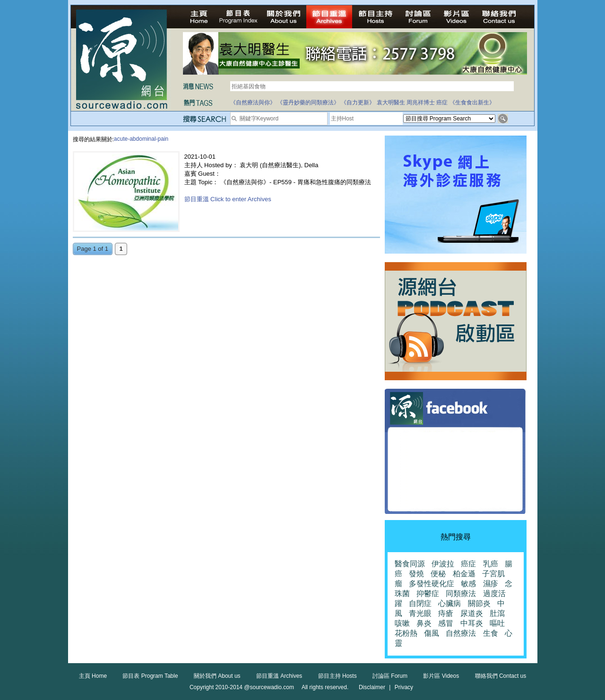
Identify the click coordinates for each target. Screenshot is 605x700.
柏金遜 (464, 574)
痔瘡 (446, 613)
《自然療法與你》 (253, 102)
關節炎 (479, 603)
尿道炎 (472, 613)
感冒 (446, 623)
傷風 (432, 633)
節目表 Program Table (150, 676)
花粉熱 (406, 633)
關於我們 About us (217, 676)
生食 (491, 633)
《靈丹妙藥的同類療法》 (308, 102)
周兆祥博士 (421, 102)
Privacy (404, 687)
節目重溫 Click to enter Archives (228, 199)
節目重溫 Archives (279, 676)
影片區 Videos (441, 676)
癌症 (442, 102)
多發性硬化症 (432, 584)
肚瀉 (497, 613)
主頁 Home (93, 676)
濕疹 (491, 584)
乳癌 (491, 564)
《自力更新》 (358, 102)
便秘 (438, 574)
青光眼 (420, 613)
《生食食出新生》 (472, 102)
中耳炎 (472, 623)
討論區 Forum (390, 676)
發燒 (416, 574)
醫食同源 (410, 564)
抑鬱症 (428, 593)
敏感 (468, 584)
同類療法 (461, 593)
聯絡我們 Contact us (501, 676)
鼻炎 (424, 623)
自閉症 (420, 603)
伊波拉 (443, 564)
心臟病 (449, 603)
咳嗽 (402, 623)
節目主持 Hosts (337, 676)
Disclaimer (372, 687)
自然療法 (461, 633)
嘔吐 (497, 623)
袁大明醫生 (391, 102)
